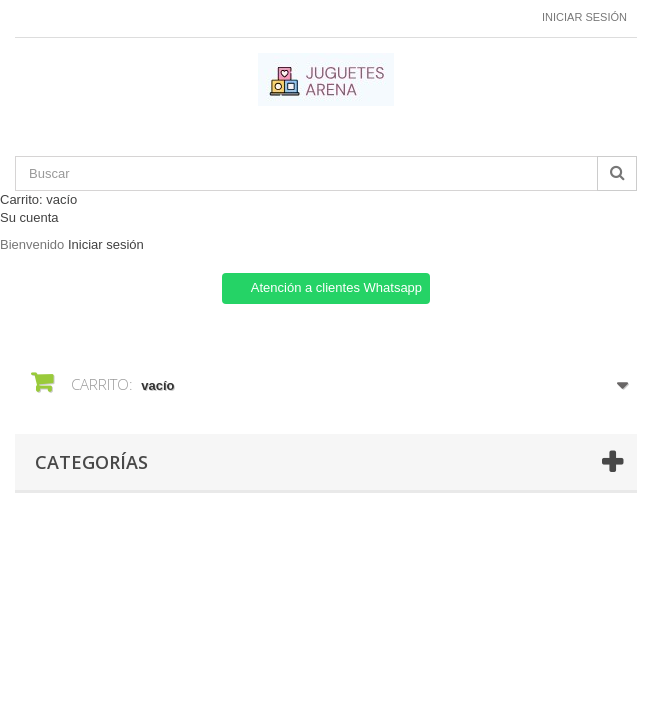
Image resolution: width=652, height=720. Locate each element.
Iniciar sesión (584, 17)
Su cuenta (29, 217)
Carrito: (38, 199)
